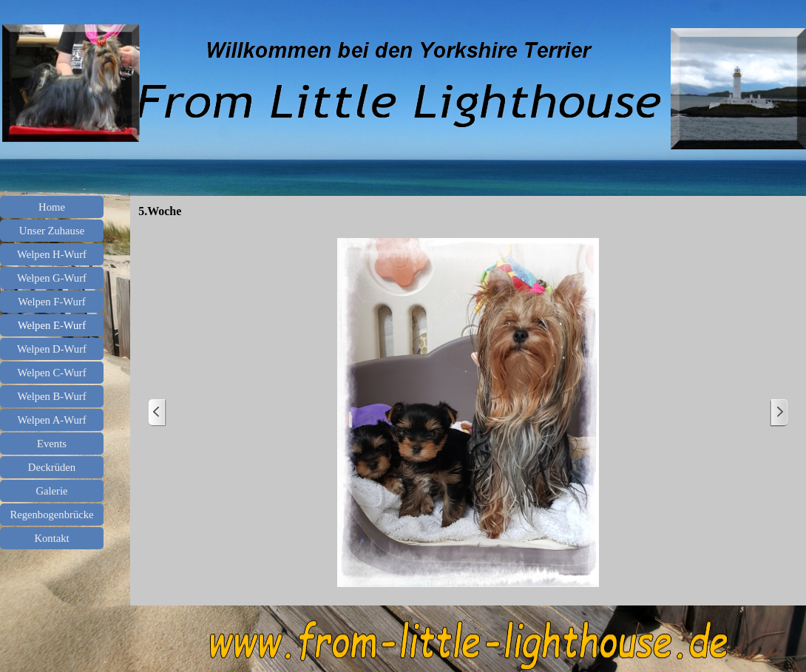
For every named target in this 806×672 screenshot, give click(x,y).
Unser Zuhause (52, 231)
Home (52, 207)
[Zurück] (158, 413)
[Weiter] (779, 413)
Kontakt (51, 538)
